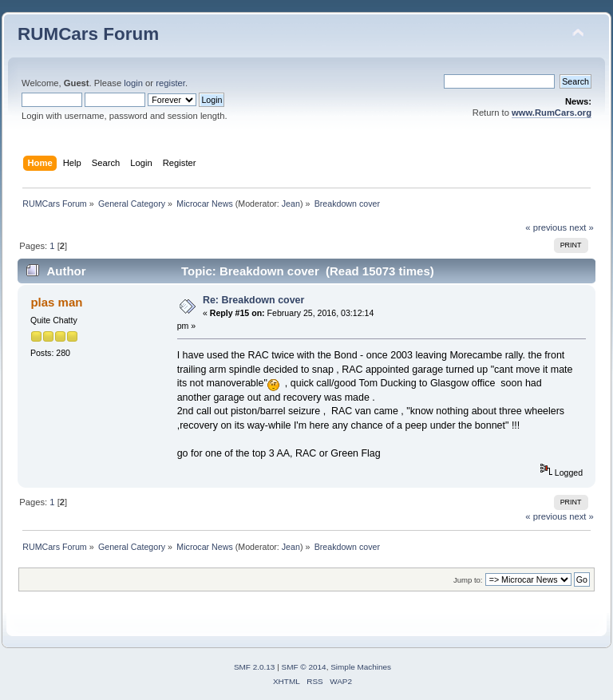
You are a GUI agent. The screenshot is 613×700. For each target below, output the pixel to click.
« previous (546, 227)
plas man (56, 302)
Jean (291, 204)
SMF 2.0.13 (255, 667)
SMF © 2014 (304, 667)
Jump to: (468, 580)
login (133, 83)
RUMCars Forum (88, 34)
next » (581, 227)
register (170, 83)
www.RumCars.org (552, 113)
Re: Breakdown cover (254, 300)
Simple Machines (361, 667)
